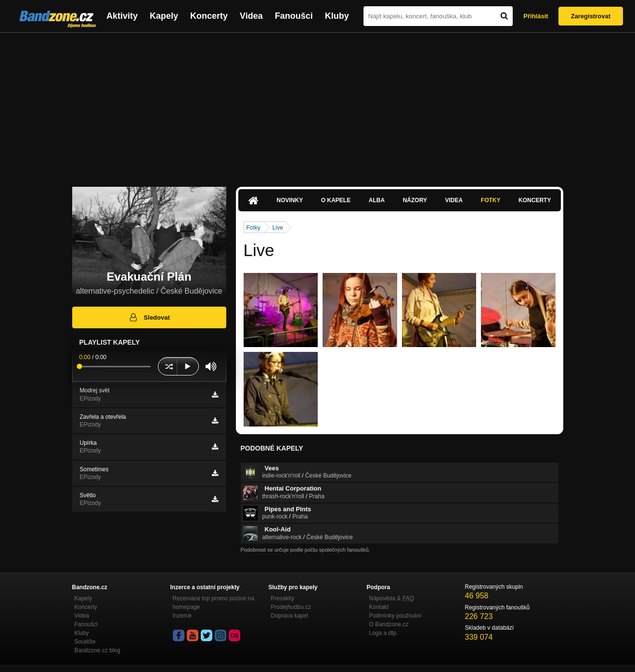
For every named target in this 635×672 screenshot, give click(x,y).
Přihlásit (536, 16)
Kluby (337, 16)
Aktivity (122, 16)
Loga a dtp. (384, 633)
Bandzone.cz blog (97, 650)
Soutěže (85, 642)
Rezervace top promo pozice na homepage (214, 603)
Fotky (491, 200)
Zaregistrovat (591, 16)
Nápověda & (392, 598)
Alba (377, 200)
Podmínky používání (395, 616)
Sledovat (149, 317)
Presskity (283, 598)
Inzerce (182, 616)
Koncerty (209, 16)
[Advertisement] (318, 105)
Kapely (164, 16)
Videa (251, 16)
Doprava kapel (290, 616)
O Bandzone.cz (389, 624)
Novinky (290, 200)
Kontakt (379, 607)
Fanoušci (294, 16)
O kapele (336, 200)
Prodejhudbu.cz (291, 607)
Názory (415, 200)
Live (278, 228)
